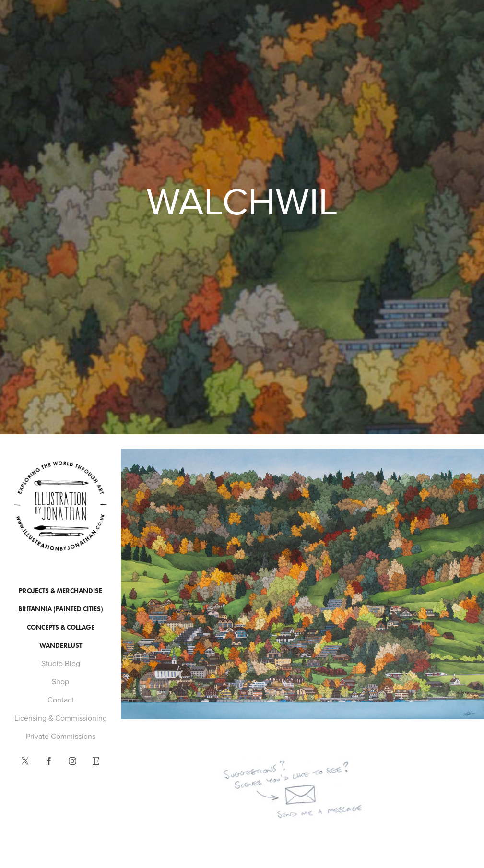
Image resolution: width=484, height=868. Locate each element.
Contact (61, 700)
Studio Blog (61, 663)
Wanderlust (61, 646)
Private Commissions (61, 736)
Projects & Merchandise (60, 591)
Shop (60, 681)
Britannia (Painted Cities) (61, 609)
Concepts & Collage (61, 627)
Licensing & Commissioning (61, 718)
